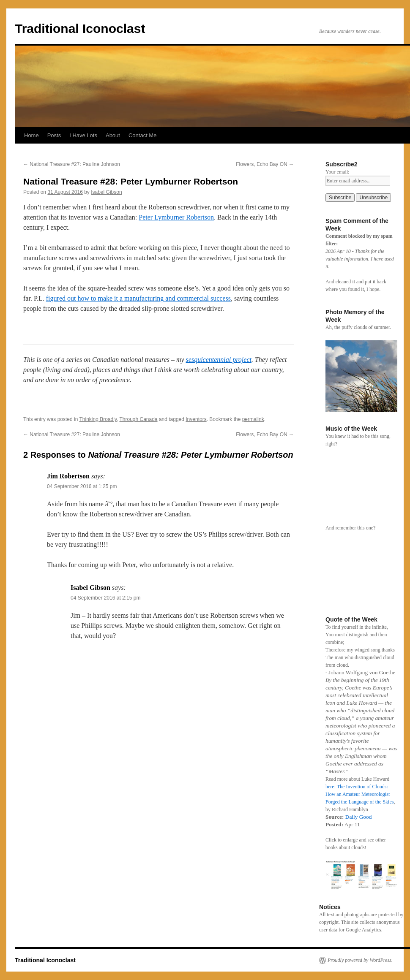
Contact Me (142, 135)
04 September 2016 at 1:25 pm (82, 486)
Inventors (196, 419)
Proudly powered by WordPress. (360, 960)
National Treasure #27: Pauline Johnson (72, 164)
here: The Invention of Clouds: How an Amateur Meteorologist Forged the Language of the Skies (359, 794)
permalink (253, 419)
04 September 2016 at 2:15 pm (105, 598)
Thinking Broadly (98, 419)
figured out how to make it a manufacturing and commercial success (138, 298)
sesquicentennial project (219, 360)
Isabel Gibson (106, 192)
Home (31, 135)
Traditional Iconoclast (80, 29)
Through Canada (138, 419)
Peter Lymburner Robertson (176, 217)
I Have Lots (83, 135)
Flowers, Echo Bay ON (265, 164)
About (113, 135)
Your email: (337, 172)
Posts (54, 135)
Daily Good (359, 817)
